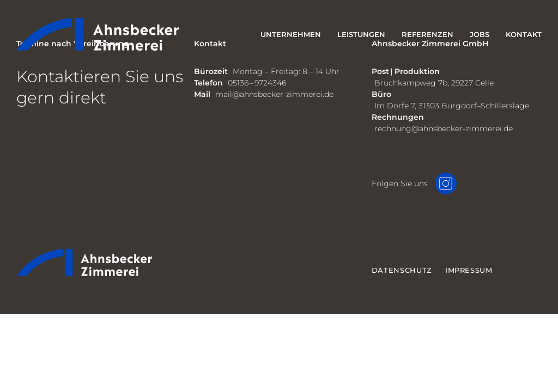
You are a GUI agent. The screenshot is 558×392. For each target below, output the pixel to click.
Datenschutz (402, 270)
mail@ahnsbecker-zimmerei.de (274, 94)
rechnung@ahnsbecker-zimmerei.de (444, 128)
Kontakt (524, 34)
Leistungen (361, 34)
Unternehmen (291, 34)
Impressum (469, 270)
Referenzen (427, 34)
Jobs (480, 34)
